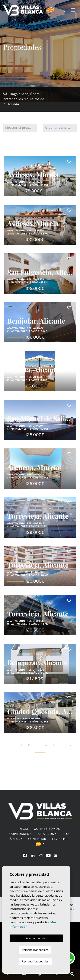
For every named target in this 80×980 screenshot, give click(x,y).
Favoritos (60, 839)
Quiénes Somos (47, 829)
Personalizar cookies (35, 950)
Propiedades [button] (18, 834)
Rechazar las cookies (35, 961)
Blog (67, 834)
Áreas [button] (15, 839)
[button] (40, 844)
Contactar (37, 839)
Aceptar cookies (36, 938)
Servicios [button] (46, 834)
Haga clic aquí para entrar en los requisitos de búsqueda (24, 99)
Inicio (23, 829)
